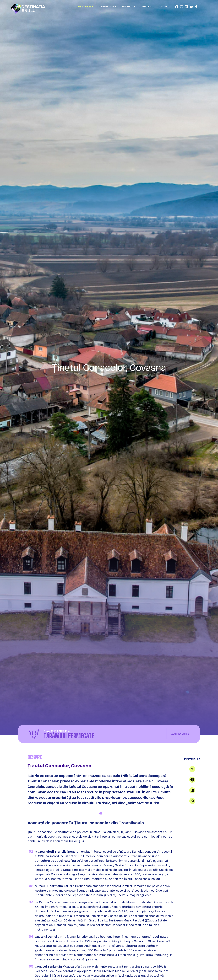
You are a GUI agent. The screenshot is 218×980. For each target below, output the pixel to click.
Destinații (85, 7)
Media (146, 7)
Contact (164, 7)
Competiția (107, 7)
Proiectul (129, 7)
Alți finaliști (180, 734)
